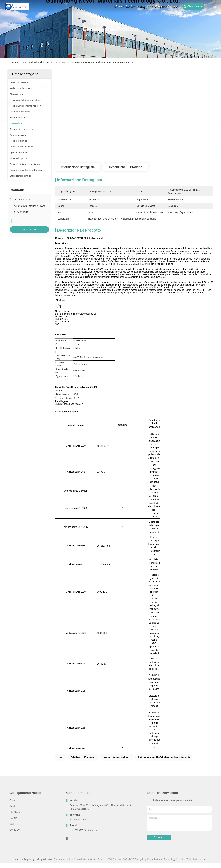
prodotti (146, 6)
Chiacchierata (193, 6)
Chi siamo (132, 6)
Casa (119, 6)
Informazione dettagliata (78, 167)
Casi (12, 824)
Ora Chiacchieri (29, 229)
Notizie (13, 818)
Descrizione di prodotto (126, 167)
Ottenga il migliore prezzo (168, 152)
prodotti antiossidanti (116, 757)
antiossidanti (35, 62)
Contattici (173, 6)
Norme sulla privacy (24, 859)
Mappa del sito (44, 859)
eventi (159, 6)
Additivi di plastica (82, 757)
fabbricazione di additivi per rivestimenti (164, 757)
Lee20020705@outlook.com (29, 206)
